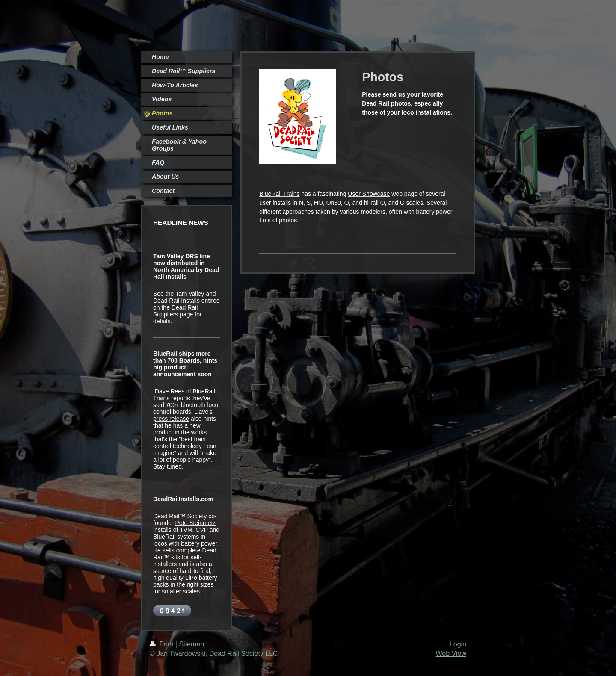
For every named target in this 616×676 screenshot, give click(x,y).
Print (163, 644)
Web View (451, 654)
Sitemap (191, 644)
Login (458, 644)
